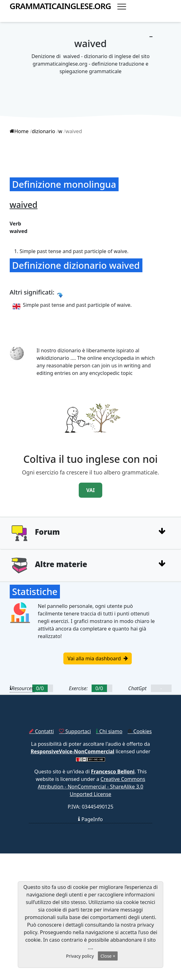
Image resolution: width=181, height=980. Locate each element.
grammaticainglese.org (60, 6)
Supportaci (75, 731)
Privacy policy (80, 956)
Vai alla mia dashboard (97, 658)
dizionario (43, 131)
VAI (90, 490)
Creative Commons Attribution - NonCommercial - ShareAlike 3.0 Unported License (91, 787)
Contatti (41, 731)
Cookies (140, 731)
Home (19, 131)
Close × (108, 956)
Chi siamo (109, 731)
